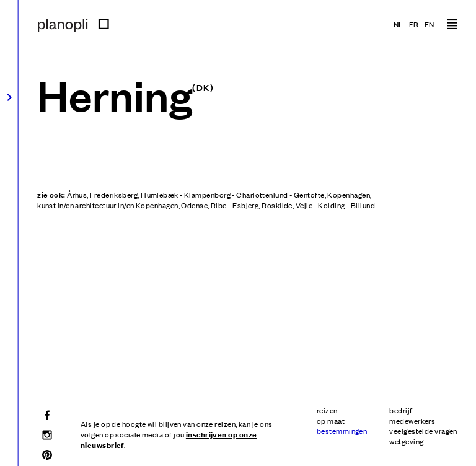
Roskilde (277, 205)
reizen (327, 410)
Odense (194, 205)
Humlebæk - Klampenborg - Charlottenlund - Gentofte (233, 195)
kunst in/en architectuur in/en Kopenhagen (108, 205)
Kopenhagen (349, 195)
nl (399, 24)
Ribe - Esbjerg (235, 205)
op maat (331, 421)
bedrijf (401, 410)
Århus (77, 195)
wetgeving (406, 441)
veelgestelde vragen (423, 431)
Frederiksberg (114, 195)
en (430, 24)
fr (414, 24)
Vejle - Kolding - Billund (335, 205)
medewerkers (412, 421)
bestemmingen (342, 431)
